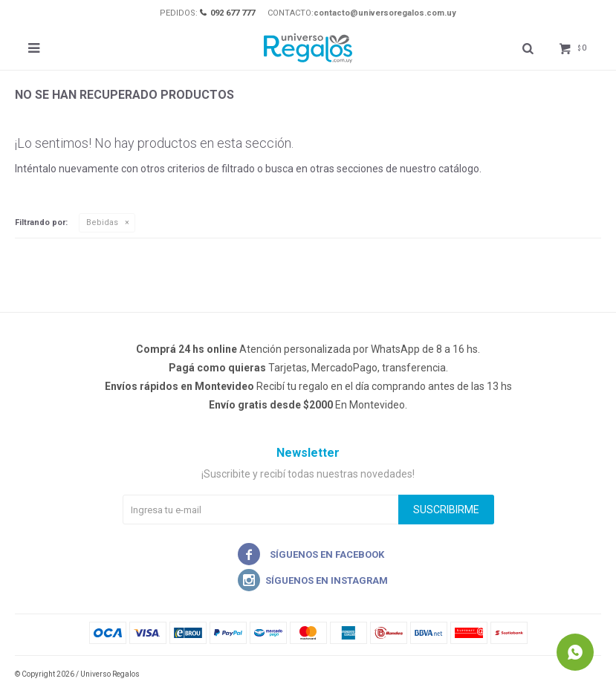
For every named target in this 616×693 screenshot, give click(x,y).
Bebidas (102, 222)
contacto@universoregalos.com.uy (385, 13)
